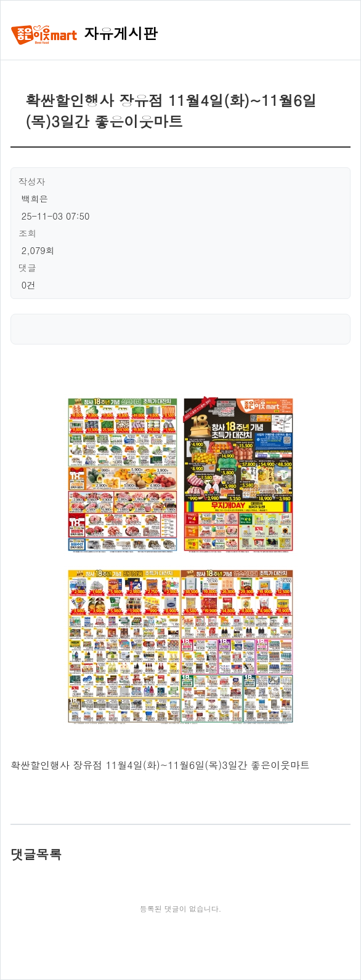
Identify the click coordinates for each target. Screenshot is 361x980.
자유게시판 (84, 33)
